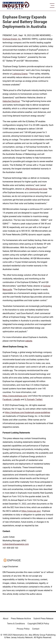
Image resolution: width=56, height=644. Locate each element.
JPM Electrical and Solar (36, 189)
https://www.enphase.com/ (15, 396)
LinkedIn (16, 399)
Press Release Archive (21, 619)
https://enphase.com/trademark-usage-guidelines (28, 412)
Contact (36, 629)
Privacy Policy (23, 629)
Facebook (7, 399)
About (6, 619)
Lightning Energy (20, 74)
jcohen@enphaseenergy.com (16, 544)
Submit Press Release (43, 619)
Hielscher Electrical (11, 101)
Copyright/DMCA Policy (38, 624)
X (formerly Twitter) (34, 399)
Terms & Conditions (16, 624)
